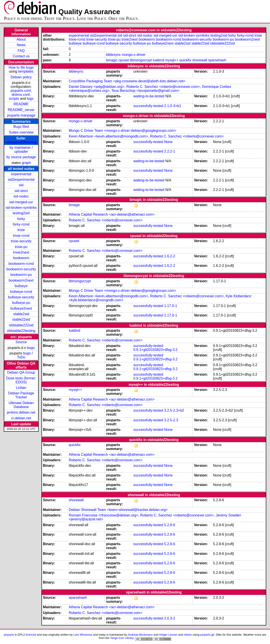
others (188, 635)
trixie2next (21, 252)
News (21, 45)
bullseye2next (21, 308)
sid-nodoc (21, 196)
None (168, 142)
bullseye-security (21, 297)
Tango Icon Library (122, 638)
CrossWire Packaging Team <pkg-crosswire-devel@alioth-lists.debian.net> (127, 81)
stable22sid (21, 319)
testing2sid (21, 213)
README (21, 104)
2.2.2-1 (170, 151)
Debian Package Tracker (21, 395)
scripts (14, 99)
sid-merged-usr (21, 202)
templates (26, 71)
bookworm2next (21, 280)
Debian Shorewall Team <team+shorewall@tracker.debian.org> (118, 510)
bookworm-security (21, 269)
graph (26, 163)
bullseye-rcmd (21, 292)
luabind (159, 60)
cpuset (124, 60)
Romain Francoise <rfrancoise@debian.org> (104, 515)
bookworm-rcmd (21, 264)
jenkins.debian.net (21, 412)
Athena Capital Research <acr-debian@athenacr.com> (112, 214)
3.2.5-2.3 (171, 420)
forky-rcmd (21, 224)
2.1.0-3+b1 (173, 106)
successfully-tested (148, 106)
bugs (31, 348)
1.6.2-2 (170, 256)
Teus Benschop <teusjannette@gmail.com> (145, 91)
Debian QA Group (21, 372)
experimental (21, 174)
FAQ (21, 51)
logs (30, 99)
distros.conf (21, 95)
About (21, 39)
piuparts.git (207, 635)
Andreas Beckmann (140, 635)
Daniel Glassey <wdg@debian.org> (97, 87)
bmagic (112, 60)
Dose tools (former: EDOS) (21, 380)
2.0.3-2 (170, 618)
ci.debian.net (21, 418)
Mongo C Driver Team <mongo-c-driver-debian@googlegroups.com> (123, 131)
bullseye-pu (21, 303)
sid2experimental (21, 180)
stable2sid (21, 314)
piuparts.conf (21, 91)
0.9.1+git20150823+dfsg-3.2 (156, 350)
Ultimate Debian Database (21, 405)
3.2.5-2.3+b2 (174, 410)
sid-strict (21, 191)
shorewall (200, 60)
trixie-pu (21, 247)
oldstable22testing (21, 142)
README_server (21, 110)
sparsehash (217, 60)
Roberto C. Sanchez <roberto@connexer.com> (163, 87)
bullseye (21, 286)
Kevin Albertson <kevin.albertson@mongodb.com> (109, 136)
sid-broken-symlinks (21, 208)
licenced (31, 635)
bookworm (21, 258)
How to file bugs (21, 67)
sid (21, 185)
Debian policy (21, 77)
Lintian (21, 388)
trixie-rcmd (21, 236)
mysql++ (172, 60)
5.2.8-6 (170, 525)
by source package (21, 157)
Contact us (21, 56)
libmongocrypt (141, 60)
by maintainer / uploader (21, 150)
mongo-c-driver (134, 55)
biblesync (113, 55)
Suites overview (21, 132)
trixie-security (21, 241)
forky (21, 219)
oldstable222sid (21, 325)
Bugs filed (21, 127)
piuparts (9, 635)
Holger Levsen (168, 635)
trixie (21, 230)
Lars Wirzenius (83, 635)
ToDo (21, 357)
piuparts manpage (21, 115)
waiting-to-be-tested (149, 96)
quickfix (185, 60)
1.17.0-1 (171, 306)
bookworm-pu (21, 275)
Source (21, 342)
